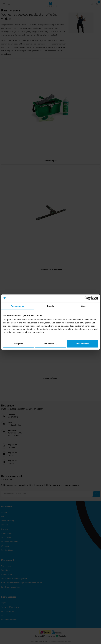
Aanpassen (51, 344)
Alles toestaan (82, 344)
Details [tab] (50, 306)
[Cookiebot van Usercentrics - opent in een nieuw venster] (86, 298)
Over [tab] (83, 306)
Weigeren (18, 344)
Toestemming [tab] (18, 306)
